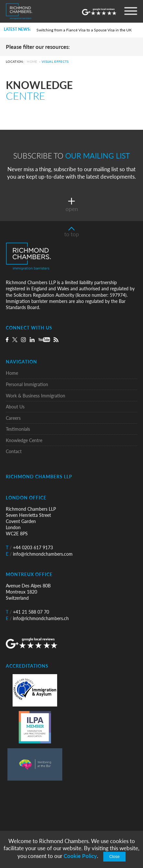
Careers (13, 418)
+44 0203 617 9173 (29, 547)
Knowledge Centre (24, 440)
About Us (15, 407)
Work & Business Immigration (36, 396)
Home (32, 62)
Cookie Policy (80, 856)
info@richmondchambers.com (39, 554)
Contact (14, 451)
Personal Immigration (27, 384)
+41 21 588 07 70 (27, 612)
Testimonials (18, 429)
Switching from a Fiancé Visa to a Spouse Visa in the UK (84, 30)
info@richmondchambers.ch (37, 618)
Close (114, 857)
